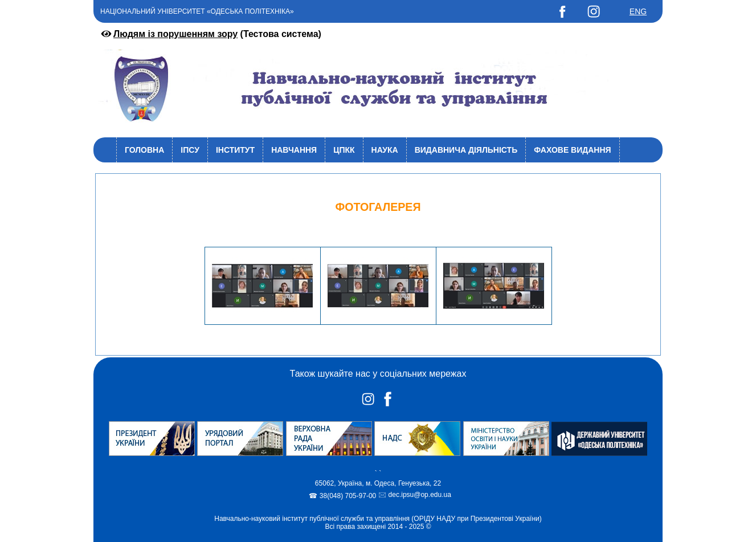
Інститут (235, 150)
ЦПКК (344, 150)
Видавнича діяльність (466, 150)
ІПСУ (190, 150)
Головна (144, 150)
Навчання (294, 150)
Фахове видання (572, 150)
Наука (385, 150)
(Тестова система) (210, 34)
